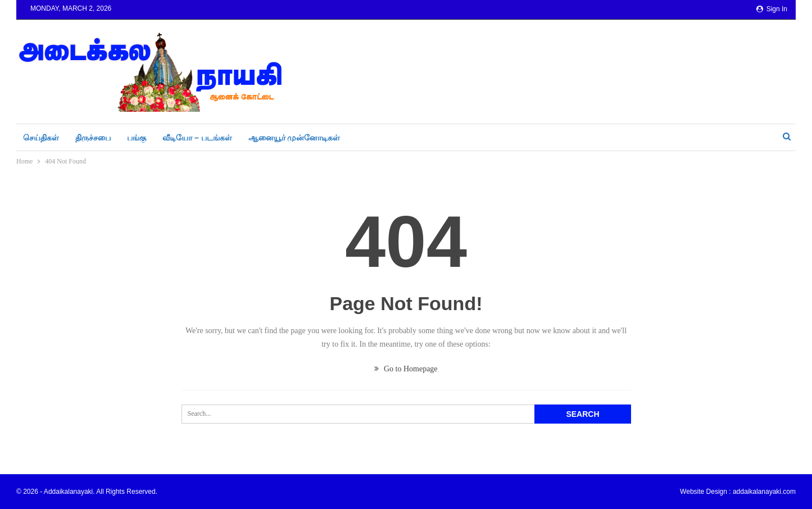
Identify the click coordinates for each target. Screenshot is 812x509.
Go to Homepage (406, 369)
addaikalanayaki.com (764, 492)
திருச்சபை (93, 138)
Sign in (772, 9)
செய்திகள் (41, 138)
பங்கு (137, 138)
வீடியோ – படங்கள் (197, 138)
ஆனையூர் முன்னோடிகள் (294, 138)
